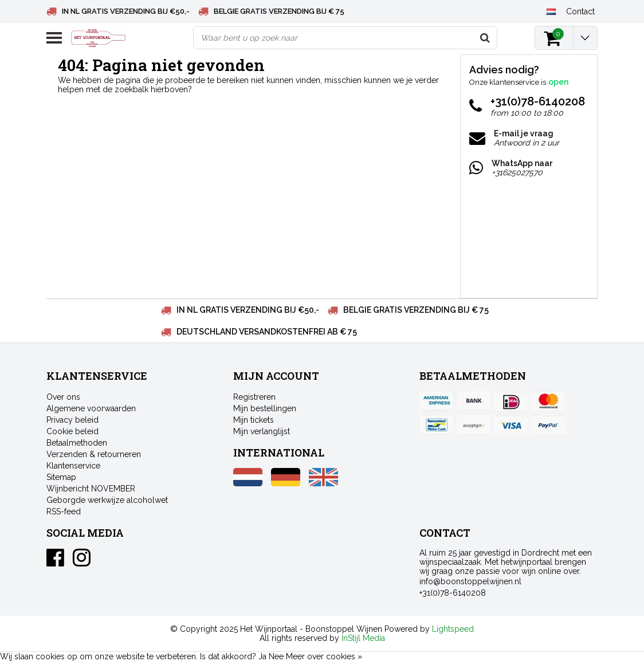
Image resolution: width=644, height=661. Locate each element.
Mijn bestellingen (265, 408)
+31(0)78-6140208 (453, 593)
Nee (276, 656)
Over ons (63, 397)
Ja (262, 656)
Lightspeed (453, 629)
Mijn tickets (254, 420)
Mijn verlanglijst (262, 431)
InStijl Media (363, 638)
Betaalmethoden (77, 443)
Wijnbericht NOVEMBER (91, 489)
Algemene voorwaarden (91, 408)
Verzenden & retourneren (94, 454)
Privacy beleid (72, 420)
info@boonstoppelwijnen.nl (470, 581)
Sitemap (61, 477)
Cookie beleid (72, 431)
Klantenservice (73, 466)
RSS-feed (64, 512)
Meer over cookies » (324, 656)
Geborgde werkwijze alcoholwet (107, 500)
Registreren (254, 397)
